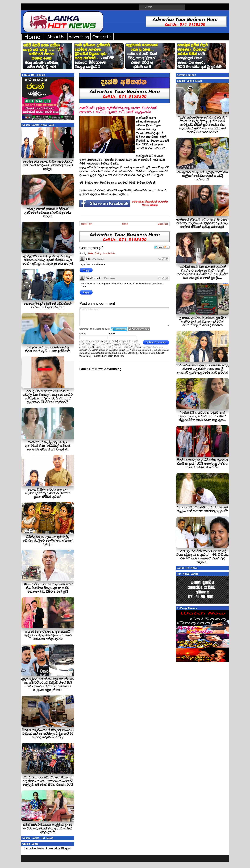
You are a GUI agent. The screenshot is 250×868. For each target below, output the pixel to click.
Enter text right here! (124, 317)
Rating (98, 253)
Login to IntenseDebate (119, 329)
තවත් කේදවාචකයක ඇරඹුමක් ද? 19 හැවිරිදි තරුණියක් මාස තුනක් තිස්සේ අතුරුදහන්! (48, 828)
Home (125, 224)
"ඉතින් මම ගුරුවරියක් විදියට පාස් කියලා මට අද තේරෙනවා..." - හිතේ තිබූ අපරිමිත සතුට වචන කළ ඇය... (202, 416)
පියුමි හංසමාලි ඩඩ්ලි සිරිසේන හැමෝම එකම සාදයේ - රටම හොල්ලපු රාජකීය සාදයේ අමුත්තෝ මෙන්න (202, 464)
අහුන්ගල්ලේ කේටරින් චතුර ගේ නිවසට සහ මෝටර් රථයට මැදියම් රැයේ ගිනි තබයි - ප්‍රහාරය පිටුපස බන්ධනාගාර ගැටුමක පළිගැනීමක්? (48, 684)
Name (82, 333)
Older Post (163, 224)
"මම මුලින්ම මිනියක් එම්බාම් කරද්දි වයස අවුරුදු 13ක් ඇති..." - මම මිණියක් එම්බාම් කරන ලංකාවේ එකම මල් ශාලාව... (202, 557)
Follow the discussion (166, 247)
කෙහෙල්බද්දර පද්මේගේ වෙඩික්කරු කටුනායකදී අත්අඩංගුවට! (48, 306)
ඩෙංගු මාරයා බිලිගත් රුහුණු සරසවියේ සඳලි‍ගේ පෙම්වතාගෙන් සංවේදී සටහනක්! (202, 176)
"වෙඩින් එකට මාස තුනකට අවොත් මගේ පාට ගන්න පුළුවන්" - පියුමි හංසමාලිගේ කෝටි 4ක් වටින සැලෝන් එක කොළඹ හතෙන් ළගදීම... (202, 272)
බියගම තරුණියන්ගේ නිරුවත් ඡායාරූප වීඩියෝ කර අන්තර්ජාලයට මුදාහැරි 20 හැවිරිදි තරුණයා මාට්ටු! (48, 734)
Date (91, 253)
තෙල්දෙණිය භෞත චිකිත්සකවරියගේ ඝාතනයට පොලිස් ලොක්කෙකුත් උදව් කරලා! (48, 165)
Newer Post (87, 224)
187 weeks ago (98, 259)
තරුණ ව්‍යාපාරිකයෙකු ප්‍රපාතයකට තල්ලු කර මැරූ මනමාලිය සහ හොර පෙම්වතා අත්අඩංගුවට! (48, 635)
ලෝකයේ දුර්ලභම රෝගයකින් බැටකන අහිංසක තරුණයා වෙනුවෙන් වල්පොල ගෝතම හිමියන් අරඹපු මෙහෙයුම (202, 223)
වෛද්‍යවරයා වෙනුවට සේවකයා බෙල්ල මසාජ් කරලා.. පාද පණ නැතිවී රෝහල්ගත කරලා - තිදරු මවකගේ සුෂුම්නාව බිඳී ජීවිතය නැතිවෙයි (48, 397)
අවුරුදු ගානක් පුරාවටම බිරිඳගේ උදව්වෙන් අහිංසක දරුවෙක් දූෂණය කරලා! (48, 213)
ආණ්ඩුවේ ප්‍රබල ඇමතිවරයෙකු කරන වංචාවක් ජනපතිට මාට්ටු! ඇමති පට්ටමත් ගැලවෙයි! (118, 110)
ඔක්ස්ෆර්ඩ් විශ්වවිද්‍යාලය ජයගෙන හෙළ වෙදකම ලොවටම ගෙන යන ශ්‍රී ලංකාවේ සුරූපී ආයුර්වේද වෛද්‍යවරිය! (202, 369)
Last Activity (109, 253)
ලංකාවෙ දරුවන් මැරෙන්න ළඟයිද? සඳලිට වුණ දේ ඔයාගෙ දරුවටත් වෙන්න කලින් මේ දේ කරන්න (202, 322)
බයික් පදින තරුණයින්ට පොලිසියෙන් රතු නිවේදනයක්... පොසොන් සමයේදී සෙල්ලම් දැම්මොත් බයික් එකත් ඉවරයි (48, 781)
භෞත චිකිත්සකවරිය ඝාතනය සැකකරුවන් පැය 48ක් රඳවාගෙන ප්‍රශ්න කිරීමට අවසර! (48, 493)
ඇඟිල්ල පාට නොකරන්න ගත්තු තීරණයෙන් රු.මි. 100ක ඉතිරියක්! (48, 349)
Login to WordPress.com (139, 329)
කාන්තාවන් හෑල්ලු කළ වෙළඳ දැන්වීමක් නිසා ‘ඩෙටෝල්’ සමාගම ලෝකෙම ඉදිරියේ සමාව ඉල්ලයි (48, 446)
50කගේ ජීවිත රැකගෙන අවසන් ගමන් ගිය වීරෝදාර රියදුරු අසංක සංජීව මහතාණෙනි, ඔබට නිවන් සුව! (48, 588)
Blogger (66, 848)
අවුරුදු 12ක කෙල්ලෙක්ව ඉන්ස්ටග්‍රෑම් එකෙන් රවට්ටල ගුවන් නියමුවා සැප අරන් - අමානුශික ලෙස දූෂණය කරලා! (48, 260)
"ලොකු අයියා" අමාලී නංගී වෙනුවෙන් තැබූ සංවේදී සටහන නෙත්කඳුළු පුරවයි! (202, 509)
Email (112, 333)
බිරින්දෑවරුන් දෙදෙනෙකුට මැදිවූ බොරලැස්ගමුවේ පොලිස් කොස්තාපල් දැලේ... (48, 541)
